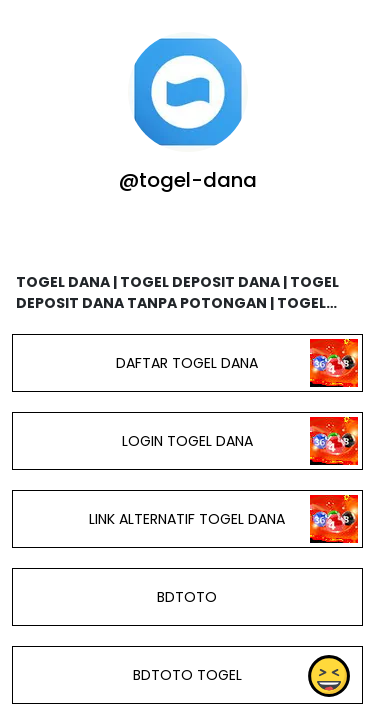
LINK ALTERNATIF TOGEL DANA (187, 519)
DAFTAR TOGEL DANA (187, 363)
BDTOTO (187, 597)
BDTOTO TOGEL (187, 675)
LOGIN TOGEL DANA (187, 441)
